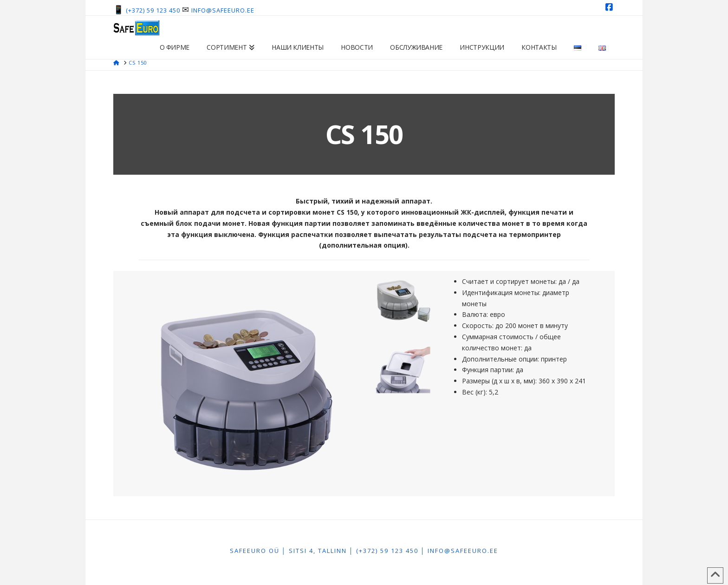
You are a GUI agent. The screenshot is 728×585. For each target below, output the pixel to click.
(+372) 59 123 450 (153, 10)
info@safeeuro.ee (223, 10)
